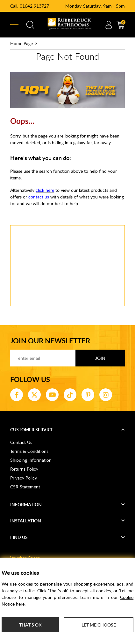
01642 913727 (34, 6)
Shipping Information (31, 460)
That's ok (30, 625)
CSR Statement (25, 487)
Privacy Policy (24, 478)
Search (30, 25)
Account (109, 25)
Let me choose (99, 625)
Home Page (21, 43)
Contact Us (21, 442)
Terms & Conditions (29, 451)
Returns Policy (24, 469)
